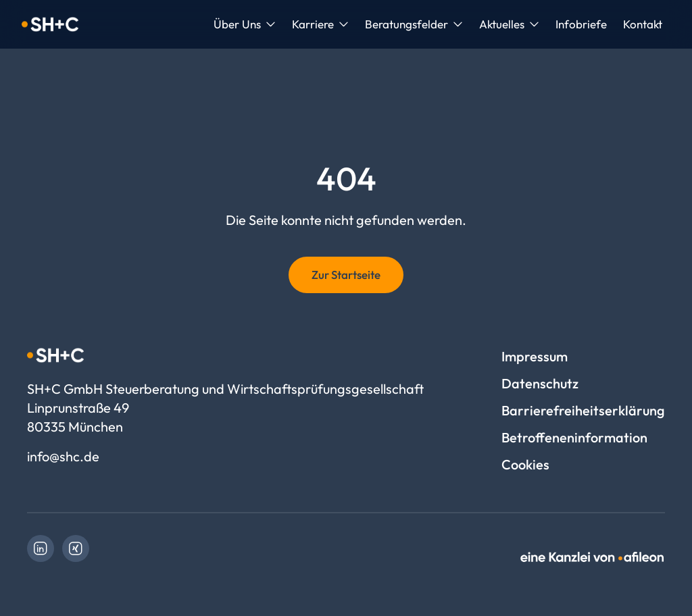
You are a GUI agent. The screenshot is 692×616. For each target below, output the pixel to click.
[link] (41, 548)
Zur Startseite (346, 275)
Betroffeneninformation (574, 437)
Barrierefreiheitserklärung (583, 410)
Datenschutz (540, 383)
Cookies (525, 464)
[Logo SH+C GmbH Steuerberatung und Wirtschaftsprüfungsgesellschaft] (50, 24)
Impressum (535, 356)
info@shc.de (63, 456)
